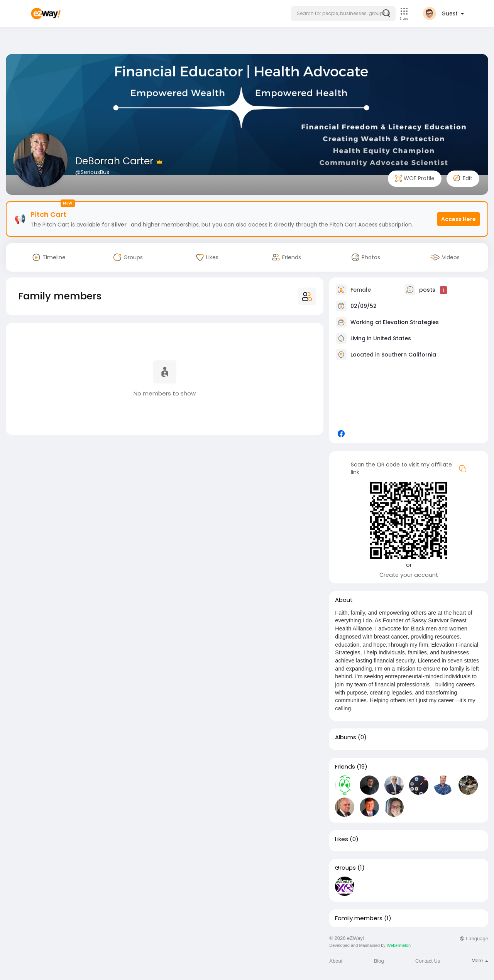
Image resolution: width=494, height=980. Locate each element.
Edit (463, 178)
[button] (343, 14)
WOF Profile (415, 178)
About (336, 961)
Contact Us (428, 961)
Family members (359, 918)
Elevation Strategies (411, 322)
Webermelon (399, 945)
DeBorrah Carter (116, 161)
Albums (346, 737)
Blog (379, 961)
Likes (342, 839)
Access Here (458, 219)
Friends (345, 767)
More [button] (480, 961)
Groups (345, 868)
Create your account (409, 575)
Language (474, 939)
